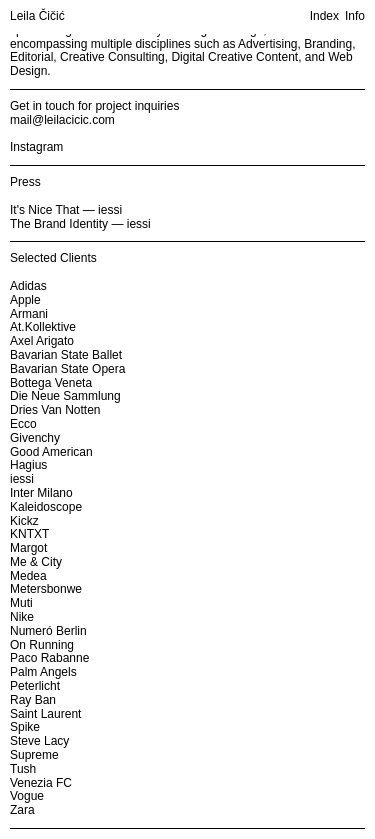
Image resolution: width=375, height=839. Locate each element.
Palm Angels (43, 672)
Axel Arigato (42, 341)
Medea (28, 576)
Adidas (28, 286)
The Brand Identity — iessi (80, 224)
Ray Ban (33, 700)
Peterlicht (35, 686)
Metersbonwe (46, 589)
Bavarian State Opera (67, 369)
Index (324, 16)
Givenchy (35, 438)
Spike (25, 727)
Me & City (36, 562)
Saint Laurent (45, 714)
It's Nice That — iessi (66, 210)
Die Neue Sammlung (65, 396)
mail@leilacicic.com (62, 120)
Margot (28, 548)
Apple (25, 300)
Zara (22, 810)
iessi (22, 479)
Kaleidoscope (46, 507)
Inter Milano (41, 493)
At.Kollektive (43, 327)
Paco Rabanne (49, 658)
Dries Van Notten (55, 410)
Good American (51, 452)
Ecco (23, 424)
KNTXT (29, 534)
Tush (23, 769)
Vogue (27, 796)
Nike (22, 617)
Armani (29, 314)
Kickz (24, 521)
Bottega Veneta (51, 383)
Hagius (28, 465)
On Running (42, 645)
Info (355, 16)
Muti (21, 603)
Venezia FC (41, 783)
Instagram (36, 147)
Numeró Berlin (48, 631)
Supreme (34, 755)
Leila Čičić (37, 16)
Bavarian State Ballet (66, 355)
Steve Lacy (39, 741)
